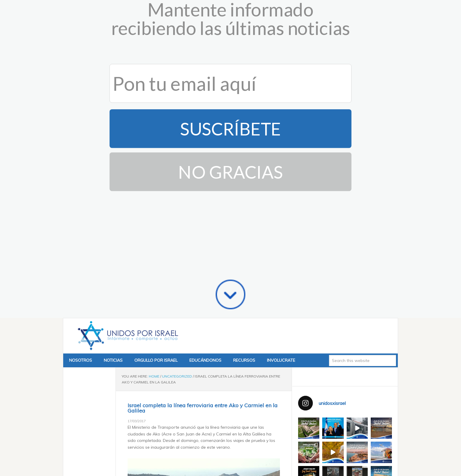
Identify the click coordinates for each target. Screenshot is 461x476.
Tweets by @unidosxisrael (323, 408)
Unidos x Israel (127, 176)
